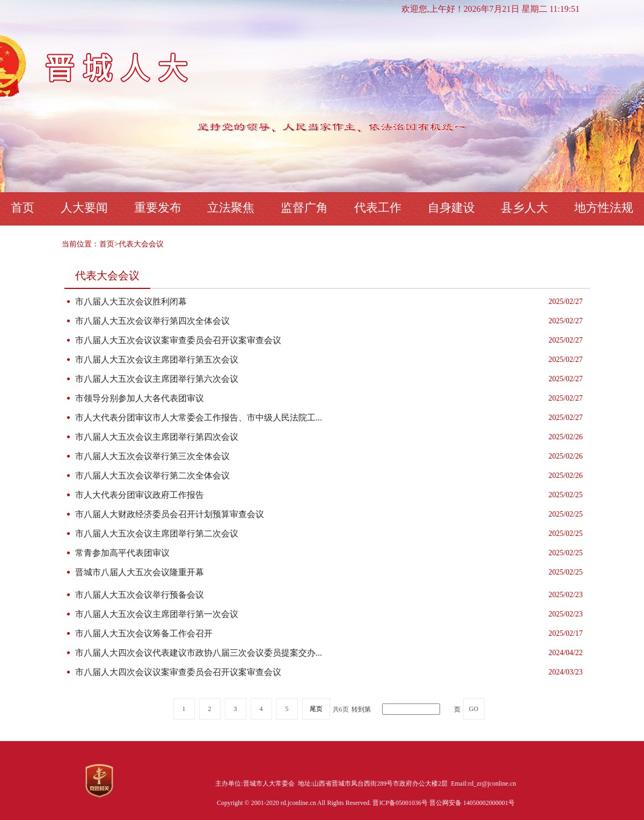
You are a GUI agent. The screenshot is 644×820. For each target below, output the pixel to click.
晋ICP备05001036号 (401, 803)
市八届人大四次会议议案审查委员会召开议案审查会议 (178, 672)
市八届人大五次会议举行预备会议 (140, 595)
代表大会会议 (141, 244)
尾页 (316, 709)
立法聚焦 (231, 208)
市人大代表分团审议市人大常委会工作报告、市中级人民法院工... (199, 418)
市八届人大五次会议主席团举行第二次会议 (157, 534)
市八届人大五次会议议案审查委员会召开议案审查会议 (178, 340)
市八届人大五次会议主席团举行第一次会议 (157, 614)
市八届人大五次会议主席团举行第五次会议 (157, 360)
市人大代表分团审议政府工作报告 (140, 495)
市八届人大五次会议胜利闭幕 (131, 302)
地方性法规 (604, 208)
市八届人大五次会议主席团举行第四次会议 (157, 437)
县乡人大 (524, 208)
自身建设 (451, 208)
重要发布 (158, 208)
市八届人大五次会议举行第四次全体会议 (152, 321)
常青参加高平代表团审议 (122, 553)
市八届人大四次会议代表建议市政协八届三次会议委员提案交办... (199, 653)
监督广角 (304, 208)
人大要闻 (84, 208)
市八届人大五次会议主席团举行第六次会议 (157, 379)
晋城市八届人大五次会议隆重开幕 (140, 572)
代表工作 (378, 208)
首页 (23, 208)
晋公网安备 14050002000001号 (472, 803)
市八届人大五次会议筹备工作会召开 (144, 633)
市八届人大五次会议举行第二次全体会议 (152, 476)
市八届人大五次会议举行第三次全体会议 (152, 456)
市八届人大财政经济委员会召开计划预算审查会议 (170, 514)
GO (474, 709)
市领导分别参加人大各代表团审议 (140, 398)
